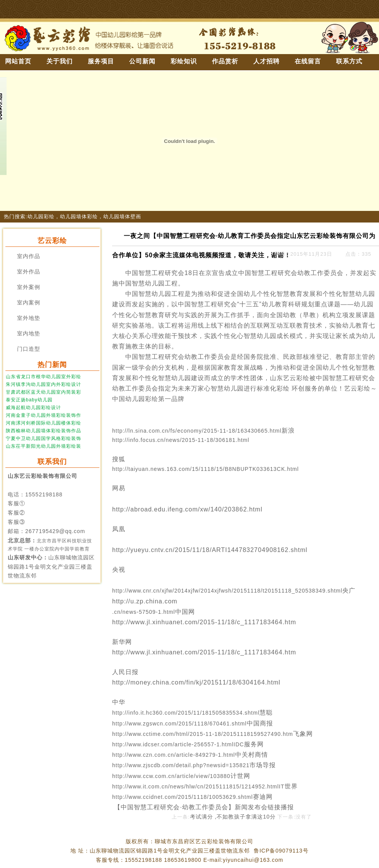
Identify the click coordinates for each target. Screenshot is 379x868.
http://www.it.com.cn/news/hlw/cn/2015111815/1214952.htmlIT (198, 786)
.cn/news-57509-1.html (144, 612)
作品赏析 (225, 61)
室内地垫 (29, 334)
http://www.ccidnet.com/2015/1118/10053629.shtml (183, 797)
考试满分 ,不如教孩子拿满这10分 (233, 817)
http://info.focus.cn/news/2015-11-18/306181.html (182, 440)
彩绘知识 (184, 61)
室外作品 (29, 272)
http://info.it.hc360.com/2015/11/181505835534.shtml (186, 713)
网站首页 (18, 61)
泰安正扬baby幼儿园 (29, 400)
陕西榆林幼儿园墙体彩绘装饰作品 (44, 431)
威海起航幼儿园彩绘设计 (33, 408)
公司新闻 (142, 61)
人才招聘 (266, 61)
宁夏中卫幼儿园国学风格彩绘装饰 (44, 438)
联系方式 (349, 61)
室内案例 (29, 303)
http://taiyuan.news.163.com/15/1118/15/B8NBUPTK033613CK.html (206, 469)
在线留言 (308, 61)
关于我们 (60, 61)
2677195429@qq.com (55, 531)
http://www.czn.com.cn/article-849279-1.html (174, 755)
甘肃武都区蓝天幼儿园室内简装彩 (44, 392)
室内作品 (29, 256)
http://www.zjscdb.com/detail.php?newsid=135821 (181, 765)
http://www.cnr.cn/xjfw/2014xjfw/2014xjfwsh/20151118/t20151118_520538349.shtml (227, 591)
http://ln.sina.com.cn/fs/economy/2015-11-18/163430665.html (197, 431)
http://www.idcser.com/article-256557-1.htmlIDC (178, 744)
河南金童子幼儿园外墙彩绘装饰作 (44, 415)
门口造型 (29, 349)
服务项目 (101, 61)
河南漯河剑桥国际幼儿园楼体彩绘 (44, 423)
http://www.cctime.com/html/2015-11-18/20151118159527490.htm (203, 734)
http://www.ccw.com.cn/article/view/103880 (171, 776)
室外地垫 (29, 318)
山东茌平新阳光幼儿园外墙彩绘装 (44, 446)
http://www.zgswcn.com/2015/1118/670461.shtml (179, 724)
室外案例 (29, 287)
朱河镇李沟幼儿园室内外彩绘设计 (44, 384)
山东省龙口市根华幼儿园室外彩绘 (44, 377)
